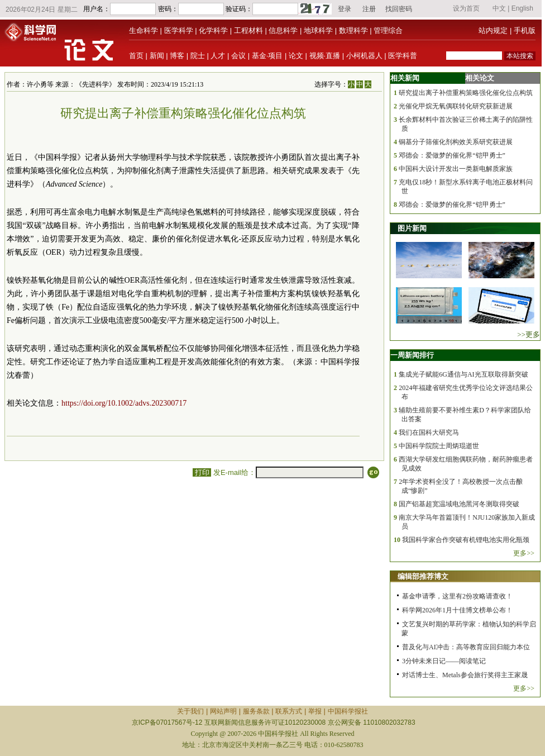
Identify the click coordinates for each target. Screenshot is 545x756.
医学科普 (403, 56)
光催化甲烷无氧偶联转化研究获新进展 (456, 106)
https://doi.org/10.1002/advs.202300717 (124, 403)
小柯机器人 (364, 56)
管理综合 (388, 30)
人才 (218, 56)
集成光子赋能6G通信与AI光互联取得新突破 (463, 374)
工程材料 (248, 30)
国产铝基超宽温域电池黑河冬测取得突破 (459, 504)
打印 (202, 472)
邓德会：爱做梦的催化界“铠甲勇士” (452, 155)
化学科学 (213, 30)
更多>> (524, 553)
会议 (238, 56)
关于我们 (190, 711)
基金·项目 (267, 56)
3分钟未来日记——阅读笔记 (444, 661)
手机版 (525, 30)
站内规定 (493, 30)
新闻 (157, 56)
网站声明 (223, 711)
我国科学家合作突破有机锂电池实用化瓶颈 (466, 540)
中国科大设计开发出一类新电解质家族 (456, 169)
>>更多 (529, 334)
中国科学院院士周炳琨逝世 (439, 446)
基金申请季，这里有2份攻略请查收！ (457, 596)
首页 (136, 56)
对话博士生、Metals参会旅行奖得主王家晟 (465, 675)
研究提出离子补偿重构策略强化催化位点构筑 (466, 93)
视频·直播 (325, 56)
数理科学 (353, 30)
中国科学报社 (348, 711)
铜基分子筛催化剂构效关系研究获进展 (456, 142)
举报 (315, 711)
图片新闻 (412, 228)
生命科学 (144, 30)
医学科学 (179, 30)
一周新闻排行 (412, 355)
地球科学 (318, 30)
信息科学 (283, 30)
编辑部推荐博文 (423, 576)
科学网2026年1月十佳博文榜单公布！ (457, 610)
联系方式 (289, 711)
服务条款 (256, 711)
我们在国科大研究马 (429, 432)
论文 (296, 56)
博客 (177, 56)
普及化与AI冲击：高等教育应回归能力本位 (466, 647)
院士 (198, 56)
